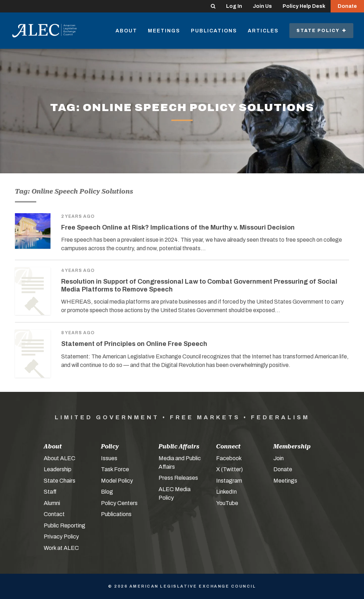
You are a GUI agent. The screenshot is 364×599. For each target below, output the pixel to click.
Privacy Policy (61, 537)
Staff (50, 492)
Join (279, 458)
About (126, 31)
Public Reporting (65, 526)
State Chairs (60, 481)
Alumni (52, 503)
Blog (107, 492)
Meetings (164, 31)
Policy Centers (119, 503)
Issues (109, 458)
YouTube (227, 503)
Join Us (262, 6)
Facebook (229, 458)
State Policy (321, 31)
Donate (347, 6)
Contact (54, 514)
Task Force (115, 469)
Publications (214, 31)
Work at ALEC (61, 548)
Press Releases (178, 478)
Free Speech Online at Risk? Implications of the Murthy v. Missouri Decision (178, 227)
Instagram (229, 481)
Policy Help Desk (304, 6)
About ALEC (60, 458)
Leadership (58, 469)
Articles (263, 31)
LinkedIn (226, 492)
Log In (234, 6)
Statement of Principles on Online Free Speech (134, 344)
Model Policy (117, 481)
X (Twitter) (229, 469)
